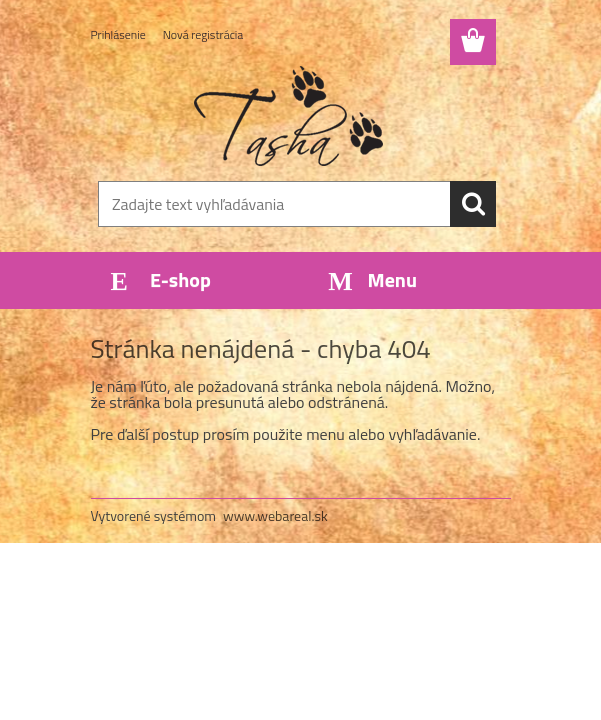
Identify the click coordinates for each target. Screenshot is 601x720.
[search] (473, 204)
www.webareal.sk (275, 515)
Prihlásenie (118, 34)
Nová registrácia (203, 34)
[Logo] (288, 116)
